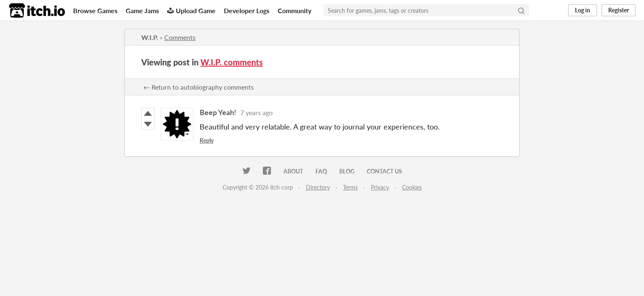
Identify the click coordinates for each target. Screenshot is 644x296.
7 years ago (256, 112)
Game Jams (142, 10)
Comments (180, 37)
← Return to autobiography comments (199, 87)
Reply (207, 140)
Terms (350, 187)
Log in (583, 10)
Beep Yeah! (218, 112)
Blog (347, 171)
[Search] (521, 10)
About (293, 171)
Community (294, 10)
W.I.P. (150, 37)
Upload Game (191, 10)
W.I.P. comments (232, 62)
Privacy (380, 187)
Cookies (412, 187)
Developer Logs (247, 10)
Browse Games (95, 10)
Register (619, 10)
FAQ (321, 171)
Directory (318, 187)
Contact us (384, 171)
